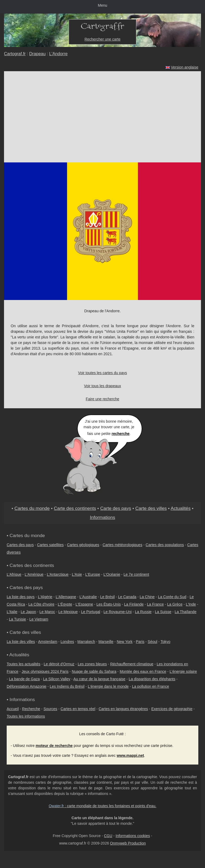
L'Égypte (65, 604)
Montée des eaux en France (143, 671)
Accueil (13, 709)
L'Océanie (112, 574)
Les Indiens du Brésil (67, 686)
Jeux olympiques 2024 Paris (45, 671)
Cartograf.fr (15, 54)
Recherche (31, 709)
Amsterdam (48, 642)
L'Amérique (34, 574)
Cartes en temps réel (78, 709)
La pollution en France (151, 686)
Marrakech (86, 642)
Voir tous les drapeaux (102, 386)
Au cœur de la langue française (100, 679)
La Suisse (163, 612)
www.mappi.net (130, 755)
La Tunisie (18, 619)
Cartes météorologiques (123, 545)
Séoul (153, 642)
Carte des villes (151, 508)
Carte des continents (75, 508)
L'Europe (93, 574)
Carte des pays (116, 508)
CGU (108, 836)
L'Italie (12, 612)
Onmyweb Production (128, 843)
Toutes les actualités (24, 664)
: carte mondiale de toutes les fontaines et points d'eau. (102, 806)
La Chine (147, 597)
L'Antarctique (58, 574)
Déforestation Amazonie (27, 686)
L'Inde (191, 604)
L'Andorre (58, 54)
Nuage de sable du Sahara (94, 671)
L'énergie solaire (183, 671)
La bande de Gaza (24, 679)
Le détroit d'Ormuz (59, 664)
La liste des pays (21, 597)
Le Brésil (107, 597)
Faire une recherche (102, 399)
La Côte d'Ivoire (41, 604)
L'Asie (77, 574)
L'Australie (88, 597)
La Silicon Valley (57, 679)
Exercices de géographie (172, 709)
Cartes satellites (51, 545)
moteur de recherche (54, 746)
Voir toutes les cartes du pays (102, 373)
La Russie (143, 612)
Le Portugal (91, 612)
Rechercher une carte (102, 39)
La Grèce (175, 604)
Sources (50, 709)
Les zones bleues (92, 664)
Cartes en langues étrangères (123, 709)
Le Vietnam (39, 619)
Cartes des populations (165, 545)
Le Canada (127, 597)
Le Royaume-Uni (117, 612)
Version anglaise (185, 67)
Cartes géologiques (83, 545)
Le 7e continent (136, 574)
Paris (140, 642)
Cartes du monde (32, 508)
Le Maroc (47, 612)
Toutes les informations (26, 716)
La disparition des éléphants (152, 679)
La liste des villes (21, 642)
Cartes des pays (20, 545)
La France (155, 604)
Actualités (181, 508)
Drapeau (37, 54)
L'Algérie (45, 597)
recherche (121, 434)
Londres (67, 642)
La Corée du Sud (172, 597)
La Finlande (134, 604)
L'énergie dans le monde (108, 686)
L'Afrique (14, 574)
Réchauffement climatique (132, 664)
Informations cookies (133, 836)
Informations (102, 517)
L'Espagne (84, 604)
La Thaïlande (185, 612)
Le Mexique (68, 612)
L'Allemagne (66, 597)
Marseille (106, 642)
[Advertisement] (102, 111)
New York (125, 642)
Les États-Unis (109, 604)
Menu (102, 5)
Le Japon (28, 612)
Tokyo (166, 642)
